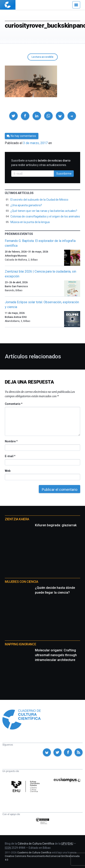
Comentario (14, 404)
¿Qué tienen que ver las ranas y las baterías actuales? (44, 211)
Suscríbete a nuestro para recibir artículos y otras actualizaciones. (41, 163)
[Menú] (76, 5)
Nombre (11, 441)
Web (8, 471)
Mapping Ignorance (20, 644)
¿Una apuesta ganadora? (26, 205)
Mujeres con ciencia (21, 582)
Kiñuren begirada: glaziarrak (56, 525)
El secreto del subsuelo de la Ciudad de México (39, 200)
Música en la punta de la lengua (30, 222)
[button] (13, 116)
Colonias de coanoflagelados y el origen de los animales (45, 216)
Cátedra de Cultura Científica (36, 844)
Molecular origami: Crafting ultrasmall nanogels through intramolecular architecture (56, 655)
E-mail (10, 456)
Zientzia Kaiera (17, 519)
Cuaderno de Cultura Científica (34, 853)
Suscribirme (64, 174)
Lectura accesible (42, 57)
